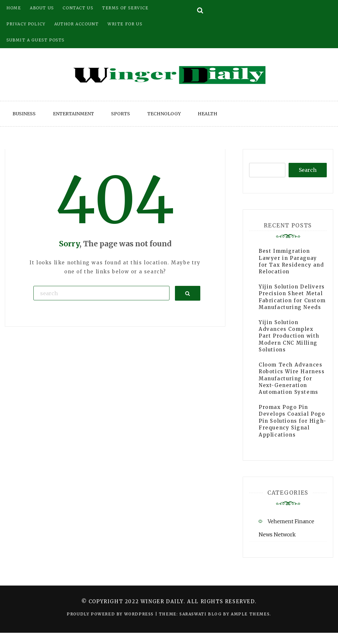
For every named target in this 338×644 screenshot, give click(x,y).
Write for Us (125, 24)
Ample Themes (250, 614)
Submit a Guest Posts (35, 40)
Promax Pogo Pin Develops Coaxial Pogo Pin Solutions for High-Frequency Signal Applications (293, 421)
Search (308, 170)
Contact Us (78, 8)
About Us (42, 8)
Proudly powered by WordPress (111, 614)
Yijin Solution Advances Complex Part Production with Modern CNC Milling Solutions (289, 336)
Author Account (76, 24)
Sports (121, 114)
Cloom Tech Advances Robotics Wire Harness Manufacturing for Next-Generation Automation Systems (292, 379)
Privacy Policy (26, 24)
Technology (164, 114)
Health (208, 114)
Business (24, 114)
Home (14, 8)
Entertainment (74, 114)
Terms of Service (125, 8)
